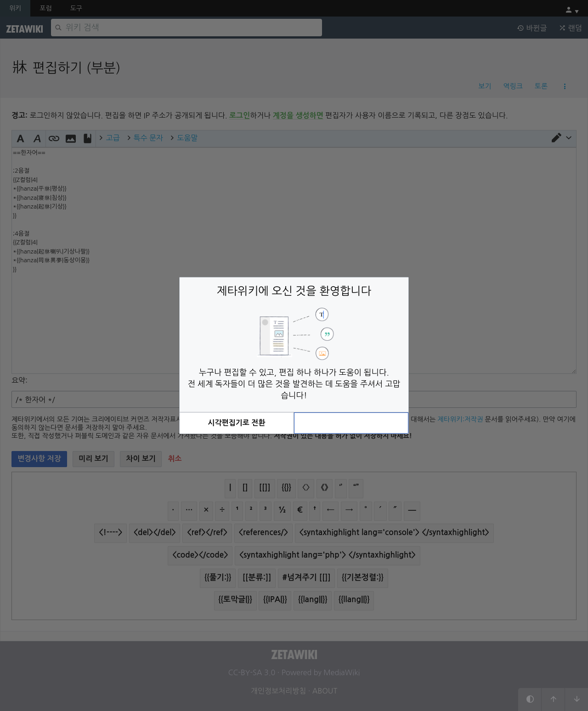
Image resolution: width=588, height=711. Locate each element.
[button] (237, 423)
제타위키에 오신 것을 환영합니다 (294, 291)
